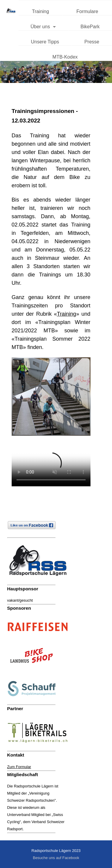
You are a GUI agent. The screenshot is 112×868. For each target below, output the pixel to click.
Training (40, 11)
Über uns (40, 27)
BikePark (90, 27)
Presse (92, 42)
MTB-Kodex (65, 57)
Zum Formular (19, 767)
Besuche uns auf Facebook (56, 858)
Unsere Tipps (45, 42)
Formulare (87, 11)
